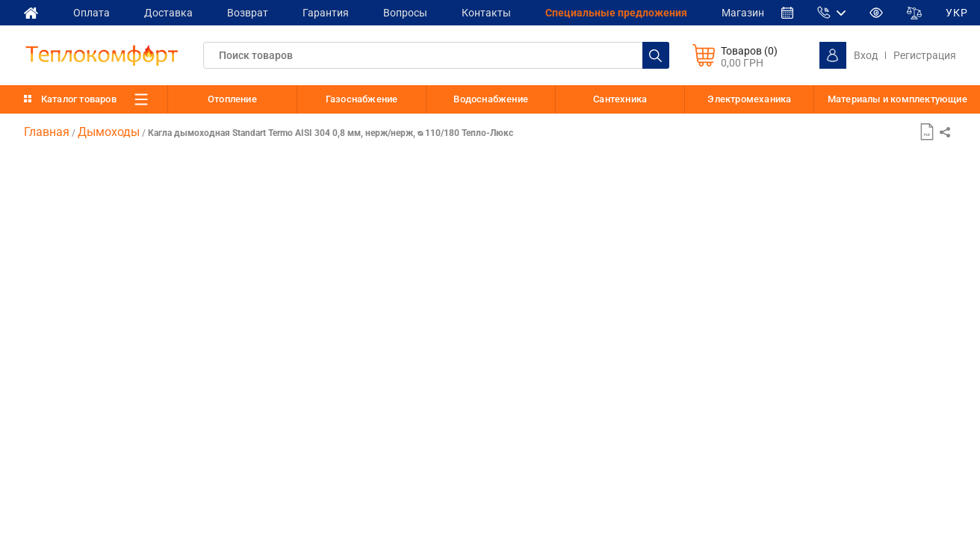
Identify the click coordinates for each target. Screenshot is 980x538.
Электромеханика (749, 99)
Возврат (251, 12)
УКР (969, 13)
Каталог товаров (79, 99)
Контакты (494, 12)
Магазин (754, 12)
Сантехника (620, 99)
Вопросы (412, 12)
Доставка (171, 12)
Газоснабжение (362, 99)
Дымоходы (109, 132)
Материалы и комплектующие (897, 99)
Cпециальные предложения (626, 12)
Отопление (232, 99)
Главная (47, 132)
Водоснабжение (491, 99)
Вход (866, 55)
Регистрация (925, 55)
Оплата (92, 12)
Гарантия (331, 12)
